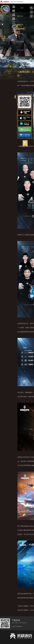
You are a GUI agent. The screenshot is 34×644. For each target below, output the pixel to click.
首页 (22, 8)
